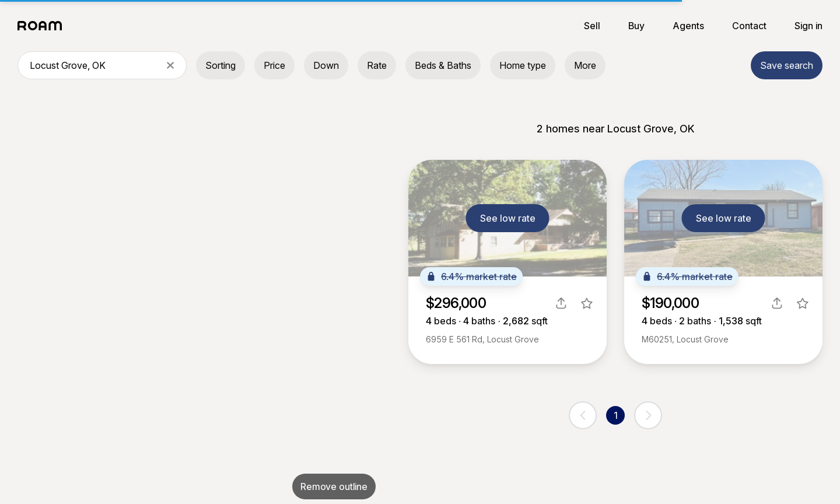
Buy (636, 26)
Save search (787, 65)
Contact (749, 26)
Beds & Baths (443, 65)
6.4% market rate (471, 276)
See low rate (508, 218)
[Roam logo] (43, 26)
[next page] (648, 415)
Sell (592, 26)
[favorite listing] (587, 303)
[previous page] (583, 415)
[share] (561, 303)
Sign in (808, 26)
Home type (523, 65)
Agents (688, 26)
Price (274, 65)
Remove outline (334, 487)
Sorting (220, 65)
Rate (377, 65)
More (585, 65)
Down (326, 65)
